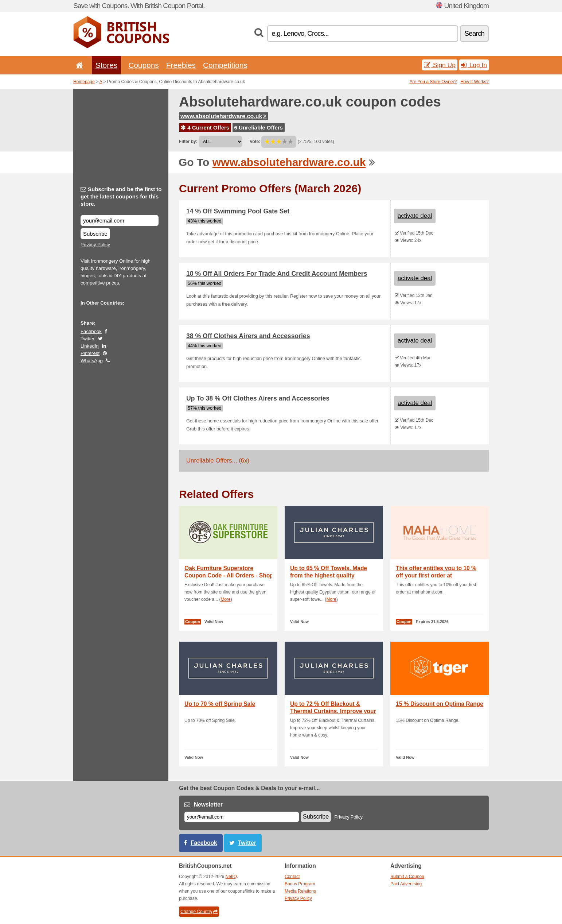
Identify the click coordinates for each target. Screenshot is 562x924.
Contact (292, 877)
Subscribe (95, 234)
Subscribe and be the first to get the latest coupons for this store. (121, 196)
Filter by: (188, 142)
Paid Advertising (406, 884)
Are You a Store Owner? (433, 82)
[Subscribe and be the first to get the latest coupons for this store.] (120, 221)
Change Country (199, 912)
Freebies (181, 65)
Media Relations (300, 891)
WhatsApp (92, 361)
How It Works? (475, 82)
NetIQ (231, 877)
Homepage (84, 82)
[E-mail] (242, 817)
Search (474, 33)
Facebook (91, 331)
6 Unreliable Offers (259, 127)
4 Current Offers (205, 127)
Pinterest (90, 353)
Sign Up (440, 65)
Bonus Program (300, 884)
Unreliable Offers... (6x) (218, 461)
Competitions (225, 65)
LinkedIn (90, 346)
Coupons (144, 65)
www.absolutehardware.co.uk (223, 116)
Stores (106, 65)
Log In (474, 65)
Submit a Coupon (407, 877)
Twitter (88, 339)
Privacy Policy (95, 245)
